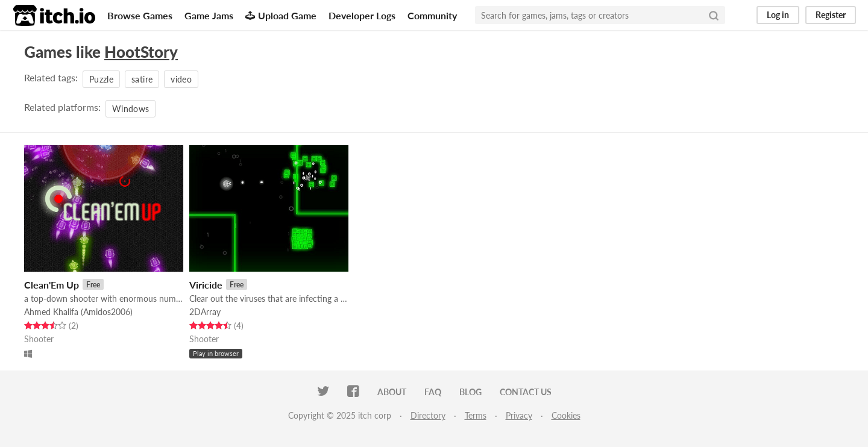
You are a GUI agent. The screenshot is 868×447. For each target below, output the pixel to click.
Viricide (206, 285)
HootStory (141, 52)
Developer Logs (362, 15)
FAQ (433, 392)
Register (831, 15)
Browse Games (140, 15)
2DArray (205, 312)
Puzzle (101, 79)
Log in (778, 15)
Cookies (566, 415)
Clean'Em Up (52, 285)
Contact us (526, 392)
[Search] (714, 15)
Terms (476, 415)
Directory (428, 415)
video (181, 79)
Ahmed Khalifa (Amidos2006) (78, 312)
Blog (470, 392)
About (392, 392)
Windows (131, 109)
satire (142, 79)
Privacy (519, 415)
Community (432, 15)
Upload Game (281, 15)
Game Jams (209, 15)
